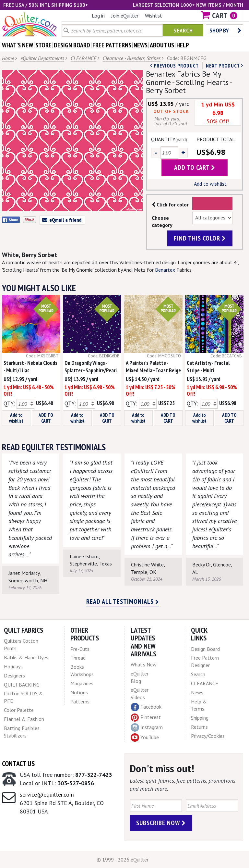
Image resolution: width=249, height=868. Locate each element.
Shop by (225, 30)
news (141, 45)
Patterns (80, 701)
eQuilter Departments (42, 58)
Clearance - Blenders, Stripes (132, 58)
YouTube (145, 738)
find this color (200, 238)
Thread (78, 658)
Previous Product (174, 66)
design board (72, 45)
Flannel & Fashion (24, 719)
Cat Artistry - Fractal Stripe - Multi (208, 367)
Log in (98, 16)
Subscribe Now (161, 823)
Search (183, 30)
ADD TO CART (46, 418)
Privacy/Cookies (208, 736)
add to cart (195, 167)
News (197, 692)
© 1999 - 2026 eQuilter (123, 860)
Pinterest (146, 717)
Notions (79, 692)
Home (8, 58)
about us (162, 45)
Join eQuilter (125, 16)
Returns (199, 727)
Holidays (13, 666)
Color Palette (19, 710)
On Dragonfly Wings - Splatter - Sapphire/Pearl (91, 367)
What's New (144, 664)
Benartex (165, 270)
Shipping (200, 718)
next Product (225, 66)
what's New (18, 45)
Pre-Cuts (80, 649)
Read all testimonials (123, 601)
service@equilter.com (47, 794)
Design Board (205, 649)
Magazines (82, 683)
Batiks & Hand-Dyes (26, 657)
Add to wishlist (210, 184)
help (183, 45)
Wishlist (154, 16)
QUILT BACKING (22, 685)
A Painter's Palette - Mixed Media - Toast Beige (153, 367)
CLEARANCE (83, 58)
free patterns (112, 45)
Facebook (146, 707)
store (43, 45)
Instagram (147, 727)
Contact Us (18, 763)
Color (213, 204)
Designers (14, 676)
